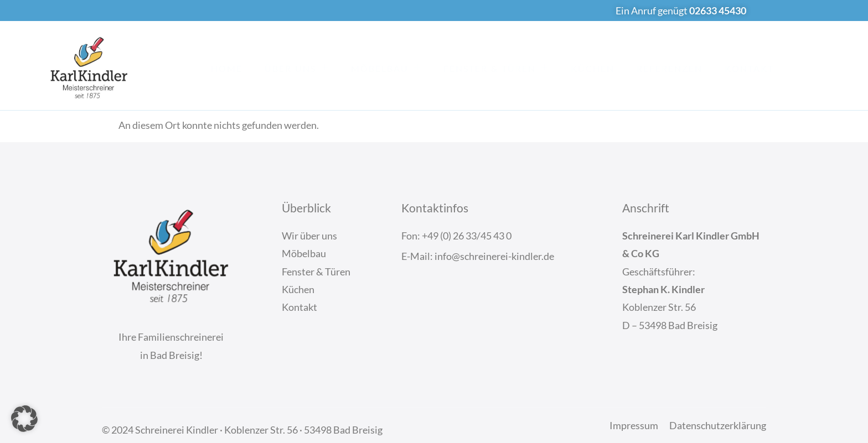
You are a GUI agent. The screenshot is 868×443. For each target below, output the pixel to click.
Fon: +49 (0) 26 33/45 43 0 (456, 236)
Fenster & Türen (496, 67)
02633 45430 (718, 11)
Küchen (593, 68)
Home (227, 68)
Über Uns (297, 67)
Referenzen (670, 68)
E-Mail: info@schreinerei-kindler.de (478, 256)
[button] (24, 419)
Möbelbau (386, 67)
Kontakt (749, 68)
